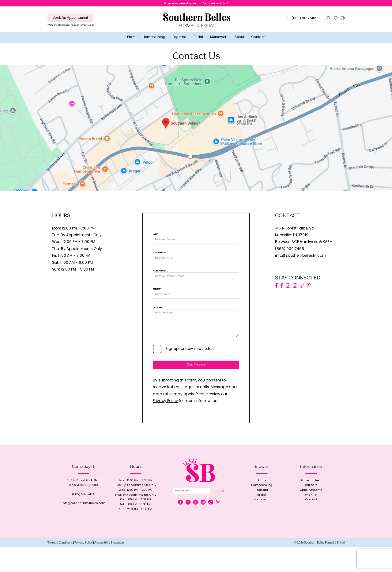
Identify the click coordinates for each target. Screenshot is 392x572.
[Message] (196, 341)
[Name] (196, 244)
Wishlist (311, 520)
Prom (262, 505)
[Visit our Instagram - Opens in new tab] (288, 288)
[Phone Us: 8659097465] (302, 21)
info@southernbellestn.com (301, 259)
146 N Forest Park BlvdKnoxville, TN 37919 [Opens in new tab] (83, 508)
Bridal (262, 520)
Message (157, 321)
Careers (311, 510)
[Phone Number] (196, 286)
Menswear (262, 525)
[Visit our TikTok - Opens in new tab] (302, 288)
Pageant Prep (311, 505)
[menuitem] (71, 23)
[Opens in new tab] (196, 130)
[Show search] (328, 21)
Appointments (311, 515)
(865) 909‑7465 (290, 252)
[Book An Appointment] (70, 20)
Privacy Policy (165, 426)
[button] (343, 21)
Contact (311, 525)
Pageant (262, 515)
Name (155, 237)
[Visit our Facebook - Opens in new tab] (276, 288)
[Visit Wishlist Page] (335, 21)
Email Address (160, 258)
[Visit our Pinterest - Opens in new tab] (309, 288)
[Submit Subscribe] (220, 517)
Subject (157, 300)
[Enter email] (199, 517)
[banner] (196, 22)
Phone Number (159, 279)
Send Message (196, 388)
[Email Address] (196, 264)
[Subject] (196, 306)
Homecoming (262, 510)
